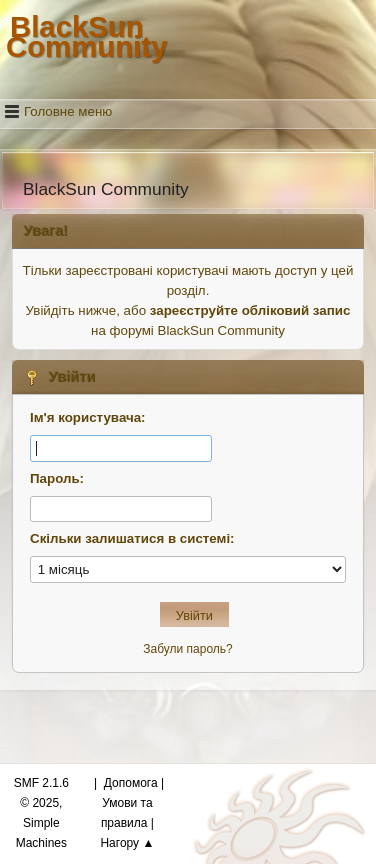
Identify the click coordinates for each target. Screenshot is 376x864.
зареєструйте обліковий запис (250, 310)
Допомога (131, 783)
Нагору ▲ (127, 843)
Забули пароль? (187, 649)
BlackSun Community (86, 36)
